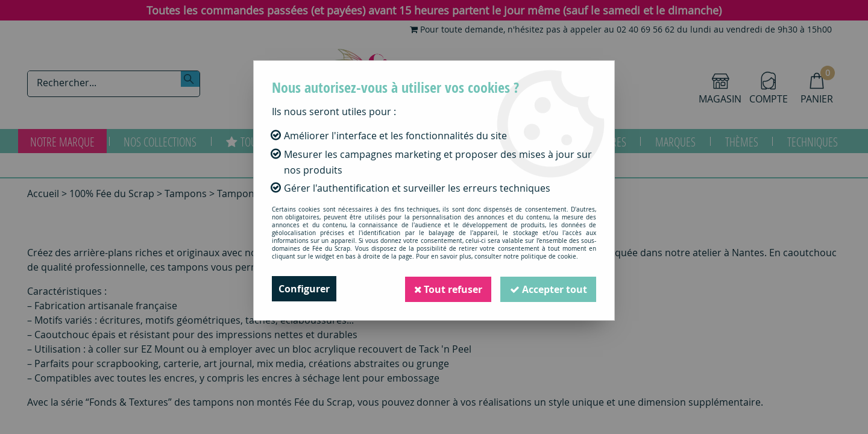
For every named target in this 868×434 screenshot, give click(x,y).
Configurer (304, 289)
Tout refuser (447, 289)
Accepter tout (548, 289)
